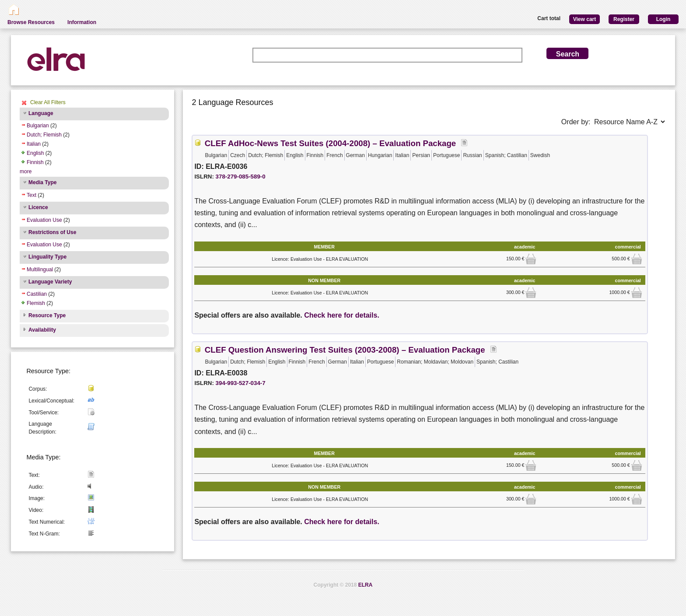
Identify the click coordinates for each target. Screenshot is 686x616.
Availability (42, 330)
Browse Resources (31, 22)
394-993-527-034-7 (241, 383)
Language (41, 113)
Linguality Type (47, 257)
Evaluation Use (44, 220)
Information (82, 22)
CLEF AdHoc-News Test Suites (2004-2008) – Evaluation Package (330, 143)
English (35, 153)
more (26, 171)
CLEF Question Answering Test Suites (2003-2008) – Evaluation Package (345, 350)
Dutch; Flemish (44, 135)
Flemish (36, 303)
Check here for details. (342, 315)
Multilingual (40, 269)
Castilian (37, 294)
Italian (34, 144)
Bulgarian (38, 126)
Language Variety (50, 282)
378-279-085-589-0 (241, 177)
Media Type (42, 182)
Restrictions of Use (52, 232)
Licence (38, 207)
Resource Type (47, 315)
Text (31, 195)
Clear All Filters (48, 102)
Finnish (35, 162)
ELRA (366, 585)
